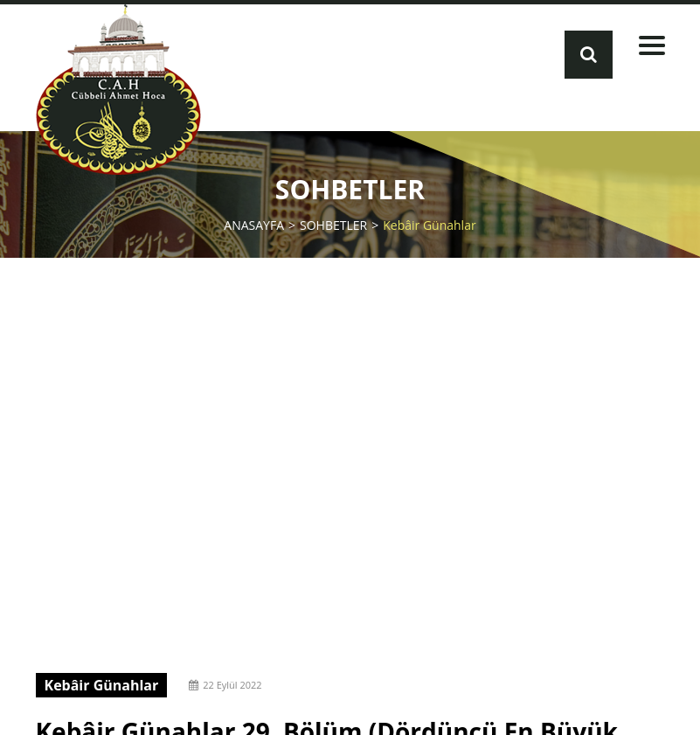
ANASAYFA (254, 224)
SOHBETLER (333, 224)
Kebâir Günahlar (429, 224)
